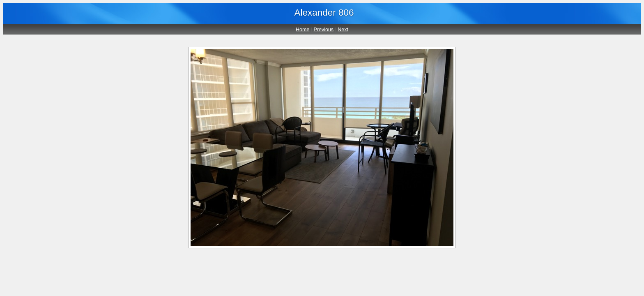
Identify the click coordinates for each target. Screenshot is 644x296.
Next (343, 30)
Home (302, 30)
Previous (324, 30)
